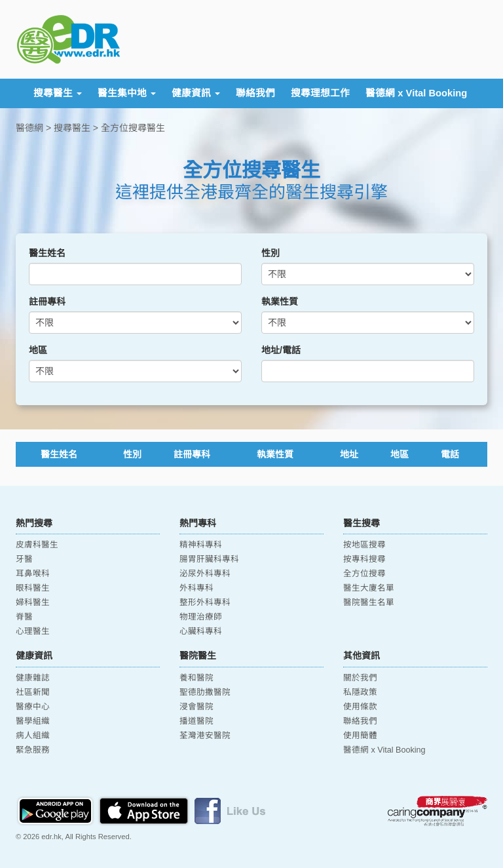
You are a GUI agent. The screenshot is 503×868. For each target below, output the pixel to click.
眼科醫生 (33, 588)
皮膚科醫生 (37, 545)
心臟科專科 (201, 631)
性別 (270, 253)
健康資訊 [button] (196, 93)
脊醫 (24, 617)
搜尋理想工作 (320, 93)
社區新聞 (33, 692)
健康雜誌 (33, 678)
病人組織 (33, 736)
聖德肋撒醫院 (205, 692)
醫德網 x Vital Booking (416, 93)
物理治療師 (201, 617)
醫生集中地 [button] (127, 93)
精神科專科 (201, 545)
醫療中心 (33, 707)
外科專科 (196, 588)
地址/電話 (281, 350)
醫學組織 (33, 721)
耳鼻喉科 (33, 574)
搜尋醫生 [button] (58, 93)
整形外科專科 (205, 602)
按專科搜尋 (364, 559)
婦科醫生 (33, 602)
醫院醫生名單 (369, 602)
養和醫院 (196, 678)
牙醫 (24, 559)
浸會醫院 (196, 707)
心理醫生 (33, 631)
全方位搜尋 (364, 574)
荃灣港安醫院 (205, 736)
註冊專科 (47, 302)
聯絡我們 (255, 93)
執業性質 (280, 302)
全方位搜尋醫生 (133, 128)
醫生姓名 (47, 253)
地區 (38, 350)
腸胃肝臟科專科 (209, 559)
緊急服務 (33, 750)
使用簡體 (360, 736)
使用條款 (360, 707)
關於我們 (360, 678)
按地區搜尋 (364, 545)
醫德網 (29, 128)
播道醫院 (196, 721)
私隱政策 (360, 692)
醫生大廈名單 (369, 588)
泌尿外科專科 (205, 574)
